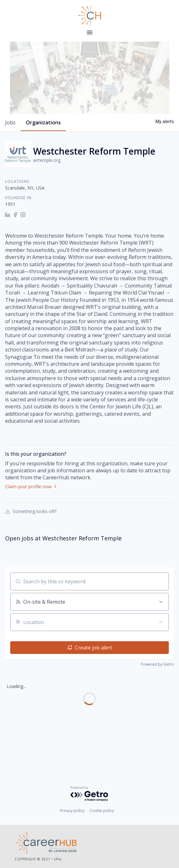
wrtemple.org (47, 191)
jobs (10, 154)
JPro (58, 860)
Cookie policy (102, 812)
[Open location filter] (161, 653)
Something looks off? (31, 542)
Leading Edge (89, 16)
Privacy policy (72, 812)
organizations (43, 154)
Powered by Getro (157, 695)
